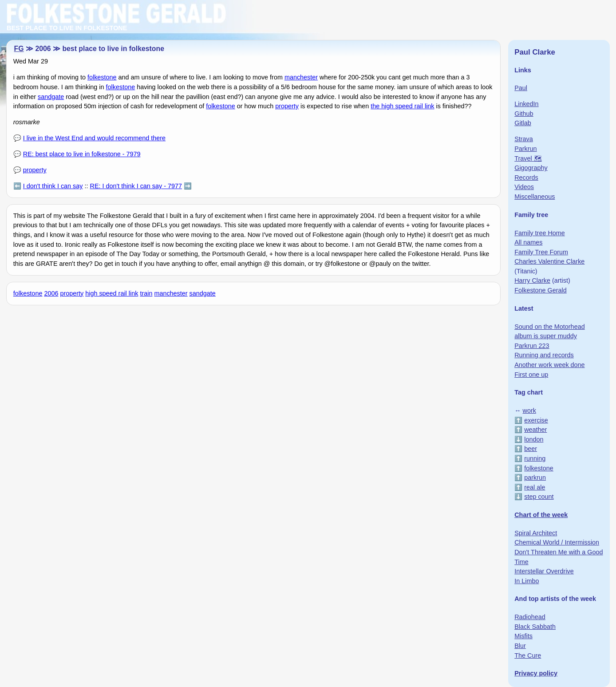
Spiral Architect (536, 533)
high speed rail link (112, 293)
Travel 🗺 (528, 158)
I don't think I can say (53, 186)
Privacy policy (536, 673)
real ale (535, 487)
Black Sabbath (535, 627)
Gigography (531, 168)
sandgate (51, 97)
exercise (536, 420)
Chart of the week (541, 515)
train (146, 293)
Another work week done (549, 365)
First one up (531, 375)
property (287, 106)
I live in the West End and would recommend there (94, 138)
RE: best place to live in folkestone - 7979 (82, 154)
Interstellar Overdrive (544, 571)
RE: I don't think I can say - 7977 (136, 186)
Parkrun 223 (532, 346)
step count (539, 497)
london (534, 439)
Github (524, 114)
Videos (524, 187)
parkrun (535, 478)
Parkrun (525, 149)
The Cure (528, 655)
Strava (524, 139)
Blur (520, 646)
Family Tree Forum (541, 252)
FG (19, 49)
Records (526, 178)
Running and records (544, 355)
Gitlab (523, 123)
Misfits (523, 636)
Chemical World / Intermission (557, 542)
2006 (51, 293)
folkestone (102, 77)
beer (531, 449)
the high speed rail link (402, 106)
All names (528, 242)
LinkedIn (526, 104)
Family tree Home (540, 233)
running (535, 458)
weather (535, 430)
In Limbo (527, 581)
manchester (301, 77)
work (529, 411)
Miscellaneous (535, 197)
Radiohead (530, 617)
